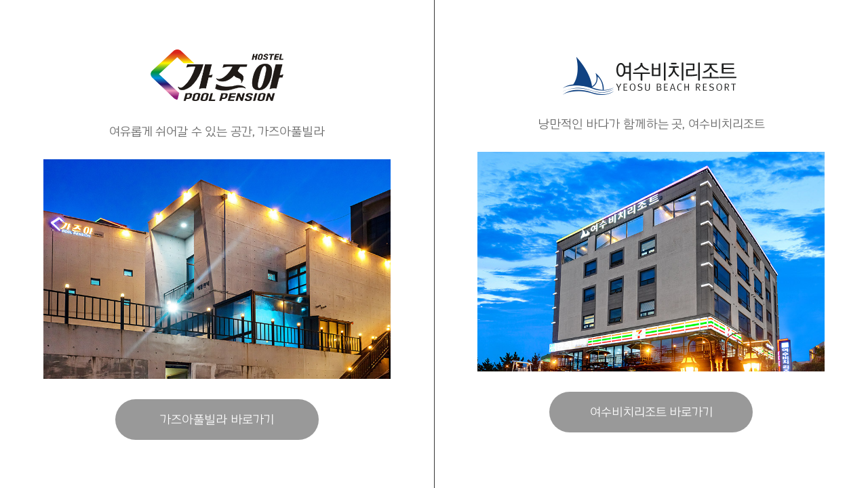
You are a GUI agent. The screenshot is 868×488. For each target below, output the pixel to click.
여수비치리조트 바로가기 (652, 412)
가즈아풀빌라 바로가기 (217, 420)
